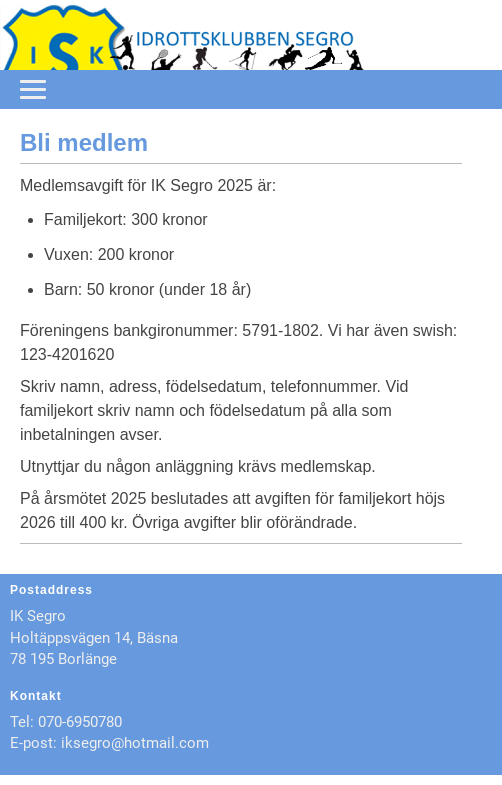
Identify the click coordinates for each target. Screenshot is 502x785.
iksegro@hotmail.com (135, 743)
